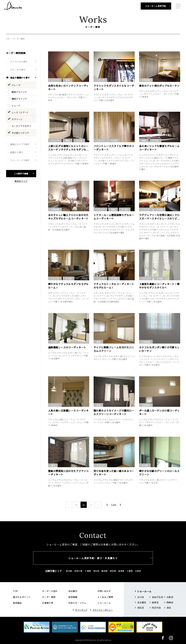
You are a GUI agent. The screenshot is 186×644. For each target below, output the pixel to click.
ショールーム (104, 603)
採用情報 (73, 597)
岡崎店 (170, 602)
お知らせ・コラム (77, 603)
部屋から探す (17, 152)
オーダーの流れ (50, 591)
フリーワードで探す (20, 160)
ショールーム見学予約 (156, 6)
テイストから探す (19, 62)
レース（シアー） (20, 112)
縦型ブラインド (19, 92)
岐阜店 (155, 602)
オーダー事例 (49, 597)
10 (76, 505)
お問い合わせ (104, 591)
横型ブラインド (19, 99)
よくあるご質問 (105, 597)
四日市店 (156, 608)
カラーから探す (18, 70)
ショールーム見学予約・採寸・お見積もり (93, 558)
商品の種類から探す (20, 78)
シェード (16, 106)
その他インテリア (20, 133)
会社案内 (73, 591)
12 (91, 505)
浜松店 (141, 608)
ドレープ (16, 85)
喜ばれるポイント (22, 597)
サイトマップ (81, 610)
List (114, 505)
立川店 (141, 597)
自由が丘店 (157, 597)
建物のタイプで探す (20, 144)
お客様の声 (48, 603)
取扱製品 (17, 603)
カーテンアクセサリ (21, 126)
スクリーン (17, 119)
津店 (169, 608)
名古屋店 (142, 602)
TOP (8, 39)
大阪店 (170, 597)
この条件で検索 (21, 174)
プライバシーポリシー (103, 610)
